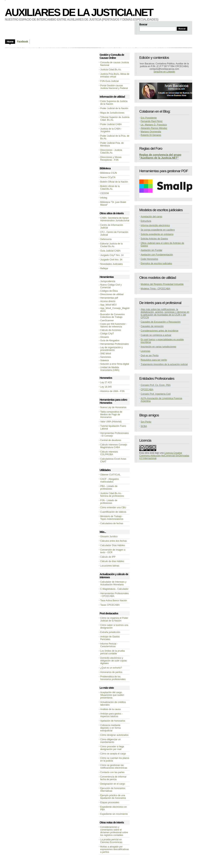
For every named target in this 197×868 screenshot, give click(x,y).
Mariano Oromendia (151, 132)
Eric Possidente (149, 118)
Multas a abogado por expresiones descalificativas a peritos (115, 849)
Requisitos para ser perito (154, 360)
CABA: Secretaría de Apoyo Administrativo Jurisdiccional (115, 219)
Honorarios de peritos (111, 672)
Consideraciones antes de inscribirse (159, 331)
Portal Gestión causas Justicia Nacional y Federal (114, 87)
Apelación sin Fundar (152, 250)
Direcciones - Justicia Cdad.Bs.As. (111, 151)
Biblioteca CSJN (109, 173)
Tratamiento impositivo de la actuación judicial (164, 364)
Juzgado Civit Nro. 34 (111, 260)
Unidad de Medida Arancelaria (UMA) (110, 369)
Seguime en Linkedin (164, 72)
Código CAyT (107, 334)
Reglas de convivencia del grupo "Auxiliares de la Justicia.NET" (160, 156)
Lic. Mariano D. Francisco (154, 125)
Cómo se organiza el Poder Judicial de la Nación (114, 619)
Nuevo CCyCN (108, 177)
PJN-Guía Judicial (109, 81)
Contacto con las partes (112, 772)
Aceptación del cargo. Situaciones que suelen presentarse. (112, 695)
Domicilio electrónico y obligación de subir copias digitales (114, 661)
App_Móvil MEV (108, 305)
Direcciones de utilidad (112, 294)
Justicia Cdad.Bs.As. (111, 70)
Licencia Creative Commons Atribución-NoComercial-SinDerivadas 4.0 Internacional (164, 456)
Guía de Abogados (110, 341)
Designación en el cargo (113, 784)
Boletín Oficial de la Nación (114, 182)
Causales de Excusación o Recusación (161, 322)
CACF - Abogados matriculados (110, 480)
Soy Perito (146, 422)
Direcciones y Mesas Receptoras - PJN (111, 159)
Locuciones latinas (110, 566)
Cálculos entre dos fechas (114, 541)
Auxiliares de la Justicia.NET (79, 12)
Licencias (145, 351)
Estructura (146, 221)
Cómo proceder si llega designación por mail (112, 748)
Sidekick (105, 360)
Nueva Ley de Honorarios (113, 407)
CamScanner (107, 321)
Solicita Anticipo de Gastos (154, 239)
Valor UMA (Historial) (111, 422)
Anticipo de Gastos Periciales (110, 638)
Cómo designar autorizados (114, 735)
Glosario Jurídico (109, 537)
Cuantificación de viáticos (113, 512)
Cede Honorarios (149, 259)
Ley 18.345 (106, 387)
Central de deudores (111, 440)
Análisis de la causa (110, 709)
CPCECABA (147, 390)
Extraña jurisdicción (110, 632)
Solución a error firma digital (115, 364)
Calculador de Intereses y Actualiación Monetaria (113, 583)
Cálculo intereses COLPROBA (109, 453)
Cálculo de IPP (108, 557)
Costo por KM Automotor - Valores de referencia (114, 325)
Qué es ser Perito (150, 356)
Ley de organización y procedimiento (111, 349)
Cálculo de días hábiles (112, 561)
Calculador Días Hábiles (113, 545)
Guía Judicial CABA (110, 251)
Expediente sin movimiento (114, 814)
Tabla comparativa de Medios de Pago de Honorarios (111, 414)
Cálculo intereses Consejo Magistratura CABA (114, 446)
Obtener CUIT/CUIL (110, 475)
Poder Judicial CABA (111, 124)
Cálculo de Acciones (111, 330)
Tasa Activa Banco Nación (114, 601)
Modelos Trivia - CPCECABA (155, 289)
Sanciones (106, 357)
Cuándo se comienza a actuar (156, 335)
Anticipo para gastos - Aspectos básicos (111, 715)
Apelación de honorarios (113, 721)
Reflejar (104, 268)
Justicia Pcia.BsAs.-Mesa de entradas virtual (115, 75)
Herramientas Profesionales (114, 344)
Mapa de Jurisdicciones (112, 113)
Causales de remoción (152, 326)
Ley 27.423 (106, 382)
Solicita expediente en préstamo (157, 234)
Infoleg (104, 198)
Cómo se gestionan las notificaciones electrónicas (114, 767)
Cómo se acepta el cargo (113, 754)
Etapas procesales (110, 802)
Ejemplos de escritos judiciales (156, 263)
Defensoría (106, 239)
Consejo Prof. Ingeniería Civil (156, 394)
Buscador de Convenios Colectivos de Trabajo (112, 316)
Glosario (105, 337)
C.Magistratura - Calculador (114, 589)
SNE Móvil (106, 354)
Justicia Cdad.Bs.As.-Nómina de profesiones (112, 495)
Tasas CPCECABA (110, 605)
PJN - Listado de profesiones (109, 502)
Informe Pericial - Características (109, 645)
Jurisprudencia (108, 281)
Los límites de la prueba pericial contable (112, 652)
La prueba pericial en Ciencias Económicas (111, 841)
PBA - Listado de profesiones (109, 488)
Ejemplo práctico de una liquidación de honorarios (113, 797)
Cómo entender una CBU (113, 508)
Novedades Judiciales (111, 264)
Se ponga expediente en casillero (158, 230)
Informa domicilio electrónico (155, 225)
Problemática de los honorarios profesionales (113, 678)
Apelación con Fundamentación (157, 255)
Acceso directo (108, 301)
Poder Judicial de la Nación (114, 108)
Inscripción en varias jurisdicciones (158, 347)
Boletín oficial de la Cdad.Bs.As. (110, 188)
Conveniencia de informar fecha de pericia (113, 778)
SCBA (144, 426)
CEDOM (105, 193)
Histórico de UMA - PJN (112, 391)
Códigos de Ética (109, 291)
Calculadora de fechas (112, 523)
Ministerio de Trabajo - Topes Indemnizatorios (112, 518)
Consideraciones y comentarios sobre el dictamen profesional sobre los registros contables (114, 831)
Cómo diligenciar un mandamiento (110, 741)
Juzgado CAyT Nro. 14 (112, 255)
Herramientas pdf (109, 298)
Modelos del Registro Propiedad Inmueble (162, 284)
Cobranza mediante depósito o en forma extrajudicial (110, 728)
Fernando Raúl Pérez (152, 121)
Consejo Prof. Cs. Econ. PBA (156, 385)
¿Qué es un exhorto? (111, 668)
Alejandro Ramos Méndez (154, 128)
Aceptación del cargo (151, 217)
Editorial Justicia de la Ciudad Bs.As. (111, 245)
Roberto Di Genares (151, 135)
